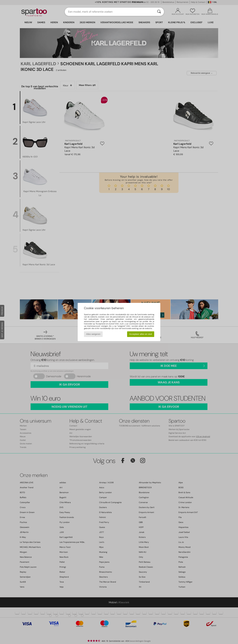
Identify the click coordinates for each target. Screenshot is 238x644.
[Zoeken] (159, 12)
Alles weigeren (93, 334)
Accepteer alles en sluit (141, 334)
